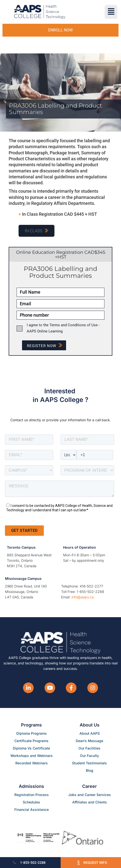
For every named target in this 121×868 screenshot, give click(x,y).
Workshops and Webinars (32, 756)
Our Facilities (89, 748)
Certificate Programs (31, 741)
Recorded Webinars (32, 763)
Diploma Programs (32, 733)
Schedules (31, 802)
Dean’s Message (89, 741)
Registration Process (32, 795)
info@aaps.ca (83, 597)
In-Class (34, 231)
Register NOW (47, 346)
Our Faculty (89, 756)
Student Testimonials (89, 763)
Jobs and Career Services (90, 795)
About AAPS (90, 733)
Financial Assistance (32, 809)
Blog (90, 770)
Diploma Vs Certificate (31, 748)
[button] (111, 12)
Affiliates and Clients (90, 802)
